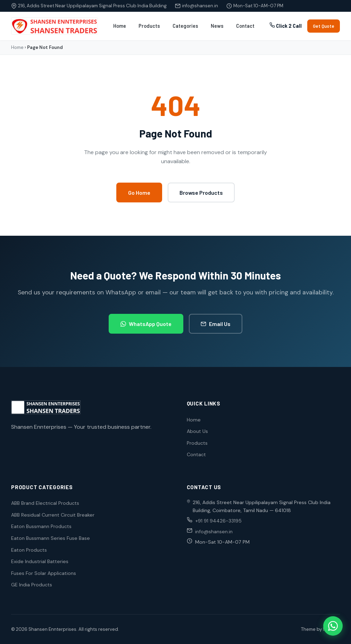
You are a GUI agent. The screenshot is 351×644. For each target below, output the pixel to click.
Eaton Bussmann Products (41, 526)
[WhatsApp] (333, 626)
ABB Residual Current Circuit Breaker (53, 515)
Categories (185, 26)
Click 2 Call (286, 26)
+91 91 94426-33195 (218, 521)
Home (120, 26)
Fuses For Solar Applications (44, 573)
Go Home (139, 193)
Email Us (216, 324)
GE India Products (32, 585)
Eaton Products (29, 550)
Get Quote (324, 26)
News (217, 26)
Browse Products (201, 193)
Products (149, 26)
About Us (197, 431)
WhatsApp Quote (146, 324)
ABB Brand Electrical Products (45, 503)
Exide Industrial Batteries (40, 561)
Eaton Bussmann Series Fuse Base (51, 538)
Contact (245, 26)
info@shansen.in (200, 6)
